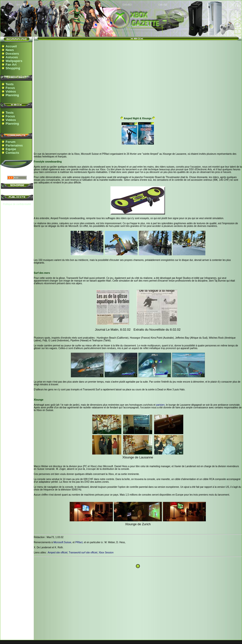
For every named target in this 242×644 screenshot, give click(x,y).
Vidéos (11, 91)
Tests (10, 84)
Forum (10, 142)
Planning (12, 95)
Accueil (11, 46)
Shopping (13, 68)
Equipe (11, 149)
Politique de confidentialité (17, 204)
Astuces (12, 57)
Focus (10, 88)
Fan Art (11, 64)
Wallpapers (14, 61)
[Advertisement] (138, 77)
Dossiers (12, 54)
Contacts (12, 153)
